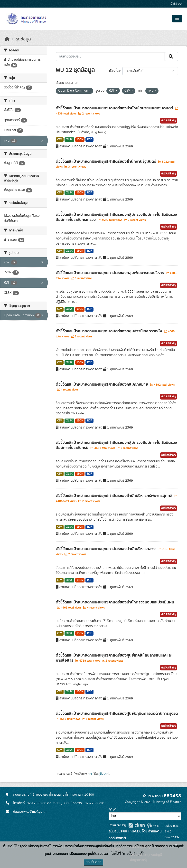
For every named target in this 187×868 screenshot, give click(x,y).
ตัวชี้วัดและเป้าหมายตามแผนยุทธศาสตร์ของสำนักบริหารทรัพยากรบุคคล (115, 496)
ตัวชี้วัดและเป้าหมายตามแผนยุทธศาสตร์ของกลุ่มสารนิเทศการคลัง (109, 331)
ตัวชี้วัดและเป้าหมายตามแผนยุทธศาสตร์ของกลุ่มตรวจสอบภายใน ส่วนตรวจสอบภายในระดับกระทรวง (116, 217)
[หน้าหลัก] (7, 39)
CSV (60, 140)
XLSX (69, 140)
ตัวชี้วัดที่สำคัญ (168, 121)
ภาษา (112, 810)
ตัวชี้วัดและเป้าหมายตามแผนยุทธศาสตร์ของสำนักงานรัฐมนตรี (106, 162)
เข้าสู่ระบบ (176, 4)
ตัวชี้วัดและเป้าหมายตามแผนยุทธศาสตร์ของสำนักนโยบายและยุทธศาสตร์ (115, 108)
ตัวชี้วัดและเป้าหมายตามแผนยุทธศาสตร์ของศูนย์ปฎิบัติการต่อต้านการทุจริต (117, 714)
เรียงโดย (115, 71)
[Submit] (171, 57)
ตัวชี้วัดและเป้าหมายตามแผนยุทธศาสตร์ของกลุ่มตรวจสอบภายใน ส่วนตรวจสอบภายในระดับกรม (116, 445)
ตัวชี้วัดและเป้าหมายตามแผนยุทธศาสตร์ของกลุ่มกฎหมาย (102, 384)
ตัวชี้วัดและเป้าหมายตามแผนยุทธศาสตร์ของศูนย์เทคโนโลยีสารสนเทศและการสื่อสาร (114, 658)
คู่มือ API (103, 774)
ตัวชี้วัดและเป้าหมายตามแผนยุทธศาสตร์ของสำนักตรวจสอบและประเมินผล (115, 602)
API (90, 774)
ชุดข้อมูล (23, 39)
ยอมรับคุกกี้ (93, 862)
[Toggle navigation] (177, 19)
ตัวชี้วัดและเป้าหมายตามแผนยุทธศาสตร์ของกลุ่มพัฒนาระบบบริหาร (110, 273)
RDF (89, 140)
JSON (80, 140)
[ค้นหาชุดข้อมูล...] (110, 57)
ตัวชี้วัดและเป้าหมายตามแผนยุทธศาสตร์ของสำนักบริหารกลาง (106, 549)
